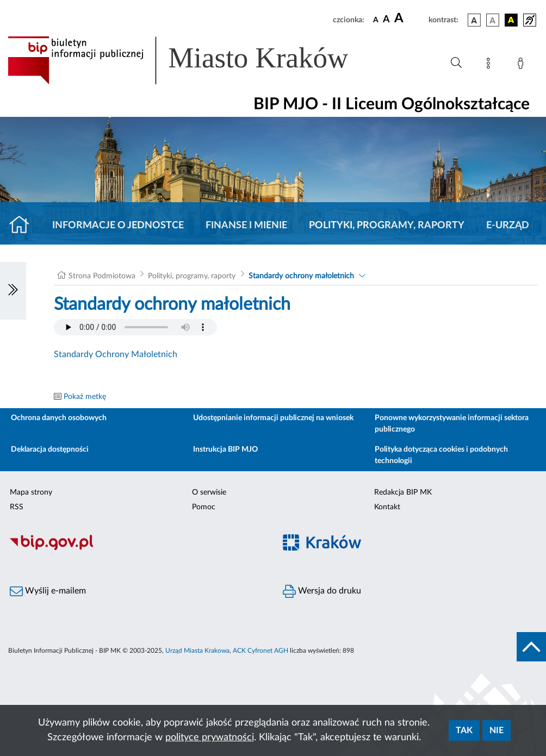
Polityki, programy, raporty (387, 226)
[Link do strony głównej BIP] (194, 60)
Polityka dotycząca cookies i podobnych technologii (441, 455)
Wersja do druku (322, 591)
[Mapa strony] (491, 65)
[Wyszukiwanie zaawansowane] (456, 63)
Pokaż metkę (85, 397)
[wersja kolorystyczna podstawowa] (474, 20)
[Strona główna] (24, 226)
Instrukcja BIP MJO (225, 449)
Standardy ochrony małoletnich (301, 276)
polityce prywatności (210, 738)
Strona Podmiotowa (102, 276)
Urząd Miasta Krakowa (197, 651)
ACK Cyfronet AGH (260, 651)
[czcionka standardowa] (376, 20)
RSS (17, 507)
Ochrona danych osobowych (59, 418)
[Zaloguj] (523, 65)
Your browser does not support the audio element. (135, 327)
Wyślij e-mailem (48, 591)
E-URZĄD (508, 226)
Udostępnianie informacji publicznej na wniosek (273, 418)
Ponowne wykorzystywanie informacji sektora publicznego (452, 424)
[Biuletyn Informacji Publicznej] (136, 548)
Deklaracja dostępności (50, 449)
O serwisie (209, 492)
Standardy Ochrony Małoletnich (116, 354)
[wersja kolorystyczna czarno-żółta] (511, 20)
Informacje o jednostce (118, 226)
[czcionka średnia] (386, 20)
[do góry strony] (531, 647)
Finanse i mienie (246, 226)
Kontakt (387, 507)
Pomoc (204, 507)
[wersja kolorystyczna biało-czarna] (493, 20)
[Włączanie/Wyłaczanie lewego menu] (13, 291)
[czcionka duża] (410, 18)
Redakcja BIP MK (403, 492)
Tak (464, 730)
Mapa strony (31, 492)
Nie (497, 730)
